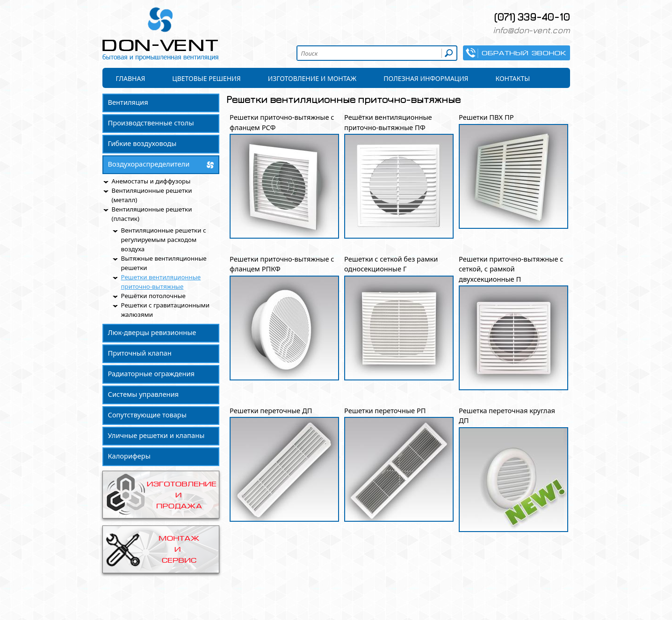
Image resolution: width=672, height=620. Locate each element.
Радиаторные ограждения (152, 373)
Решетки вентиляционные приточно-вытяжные (161, 282)
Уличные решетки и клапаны (156, 435)
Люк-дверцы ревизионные (152, 332)
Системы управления (144, 394)
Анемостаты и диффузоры (151, 181)
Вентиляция (128, 102)
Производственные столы (151, 123)
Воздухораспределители (149, 164)
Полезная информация (426, 78)
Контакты (513, 78)
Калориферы (129, 456)
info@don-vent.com (531, 30)
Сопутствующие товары (147, 415)
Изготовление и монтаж (312, 78)
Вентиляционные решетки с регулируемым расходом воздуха (164, 240)
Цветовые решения (206, 78)
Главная (131, 78)
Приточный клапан (140, 353)
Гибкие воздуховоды (142, 143)
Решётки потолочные (153, 296)
